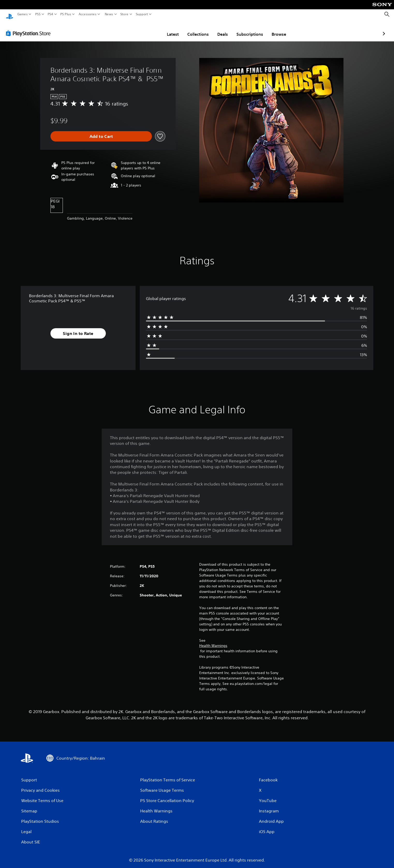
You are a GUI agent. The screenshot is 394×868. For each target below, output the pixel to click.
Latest (143, 29)
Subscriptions (220, 29)
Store (124, 14)
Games (23, 14)
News (109, 14)
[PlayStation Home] (10, 14)
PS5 (38, 14)
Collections (168, 29)
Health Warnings (213, 641)
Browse (249, 29)
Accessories (88, 14)
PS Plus (66, 14)
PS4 (50, 14)
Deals (193, 29)
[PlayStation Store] (30, 28)
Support (142, 14)
